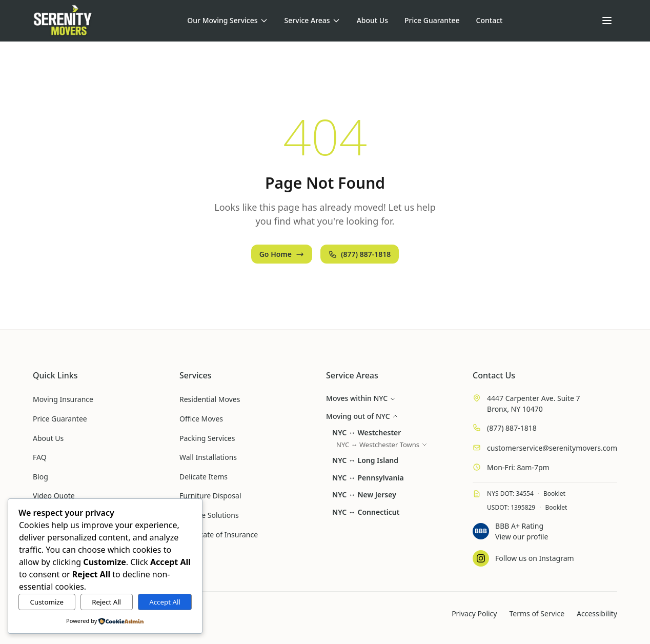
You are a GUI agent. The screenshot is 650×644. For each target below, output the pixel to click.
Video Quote (54, 496)
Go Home (282, 254)
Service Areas (312, 20)
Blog (40, 477)
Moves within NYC (361, 398)
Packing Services (207, 438)
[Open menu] (607, 21)
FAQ (40, 457)
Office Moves (201, 419)
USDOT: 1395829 (511, 507)
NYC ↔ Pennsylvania (368, 478)
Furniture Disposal (210, 496)
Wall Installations (208, 457)
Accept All (165, 602)
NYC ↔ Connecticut (366, 512)
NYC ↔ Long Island (365, 460)
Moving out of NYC (362, 416)
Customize (47, 602)
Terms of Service (537, 613)
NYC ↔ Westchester (367, 432)
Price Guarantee (432, 20)
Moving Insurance (63, 399)
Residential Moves (210, 399)
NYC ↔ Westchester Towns (382, 445)
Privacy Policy (474, 613)
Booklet (554, 494)
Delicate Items (204, 477)
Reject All (106, 602)
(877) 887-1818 (360, 254)
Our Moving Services (227, 20)
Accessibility (597, 613)
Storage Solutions (209, 515)
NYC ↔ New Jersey (364, 495)
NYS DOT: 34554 (510, 494)
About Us (372, 20)
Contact (490, 20)
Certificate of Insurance (219, 535)
